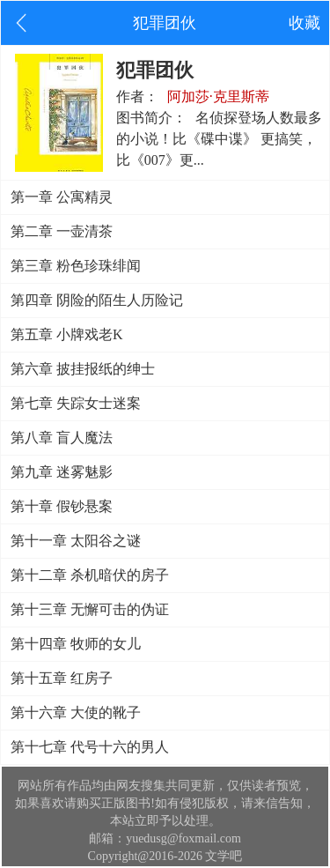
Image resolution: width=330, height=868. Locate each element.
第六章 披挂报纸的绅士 (83, 369)
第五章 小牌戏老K (67, 334)
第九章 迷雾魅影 (62, 472)
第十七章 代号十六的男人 (90, 747)
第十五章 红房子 (62, 678)
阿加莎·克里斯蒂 (218, 96)
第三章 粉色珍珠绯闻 (76, 266)
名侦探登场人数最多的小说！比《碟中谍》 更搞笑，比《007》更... (219, 139)
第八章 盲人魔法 (62, 438)
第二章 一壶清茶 (62, 231)
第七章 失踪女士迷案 (76, 403)
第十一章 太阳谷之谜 (76, 541)
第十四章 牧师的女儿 (76, 644)
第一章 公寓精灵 (62, 197)
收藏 (304, 23)
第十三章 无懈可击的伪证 (90, 609)
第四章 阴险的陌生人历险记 (97, 300)
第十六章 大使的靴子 (76, 712)
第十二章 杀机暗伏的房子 (90, 575)
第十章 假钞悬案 (62, 506)
